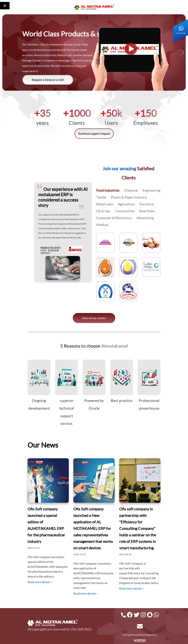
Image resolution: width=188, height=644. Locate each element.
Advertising (145, 218)
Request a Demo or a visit (48, 80)
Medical (102, 225)
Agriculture (126, 204)
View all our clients (94, 318)
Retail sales (105, 204)
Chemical (131, 190)
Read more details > (40, 582)
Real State (147, 211)
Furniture (147, 204)
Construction (125, 211)
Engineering (151, 190)
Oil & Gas (103, 211)
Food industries (108, 190)
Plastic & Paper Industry (129, 197)
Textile (101, 197)
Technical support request (94, 134)
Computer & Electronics (114, 218)
